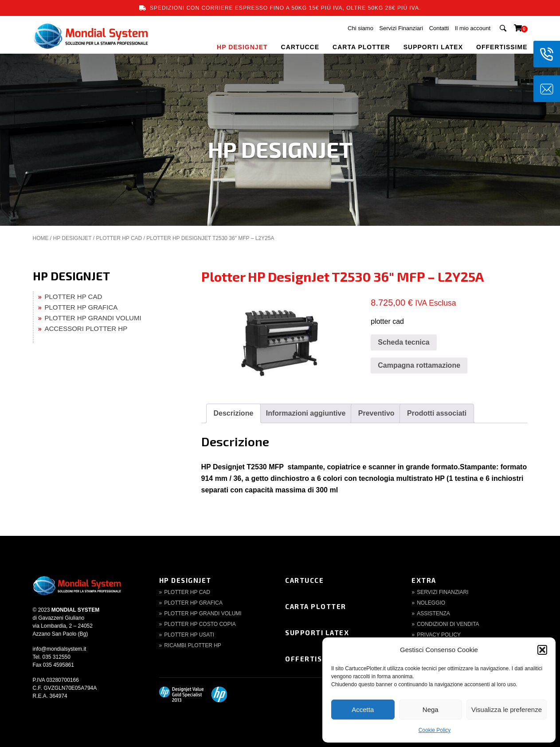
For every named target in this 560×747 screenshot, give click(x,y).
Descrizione (234, 413)
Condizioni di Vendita (448, 624)
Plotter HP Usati (189, 635)
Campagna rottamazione (419, 365)
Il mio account (473, 28)
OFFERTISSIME (502, 47)
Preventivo (376, 413)
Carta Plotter (316, 606)
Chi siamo (360, 28)
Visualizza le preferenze (507, 710)
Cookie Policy (435, 730)
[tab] (234, 413)
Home (41, 238)
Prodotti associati (437, 413)
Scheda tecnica (404, 342)
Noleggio (431, 603)
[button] (542, 650)
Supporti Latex (317, 633)
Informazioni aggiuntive (306, 413)
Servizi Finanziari (401, 28)
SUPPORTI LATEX (433, 47)
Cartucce (304, 580)
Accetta (363, 710)
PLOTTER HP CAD (119, 238)
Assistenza (433, 613)
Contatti (439, 28)
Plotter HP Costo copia (200, 624)
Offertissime (313, 659)
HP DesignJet (185, 580)
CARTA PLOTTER (361, 47)
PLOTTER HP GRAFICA (81, 307)
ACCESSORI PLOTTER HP (86, 328)
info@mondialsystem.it (60, 649)
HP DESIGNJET (242, 47)
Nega (431, 710)
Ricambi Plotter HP (193, 645)
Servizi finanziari (443, 592)
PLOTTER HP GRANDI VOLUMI (93, 318)
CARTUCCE (300, 47)
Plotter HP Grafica (193, 603)
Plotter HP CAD (187, 592)
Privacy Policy (439, 635)
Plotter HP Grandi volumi (203, 613)
